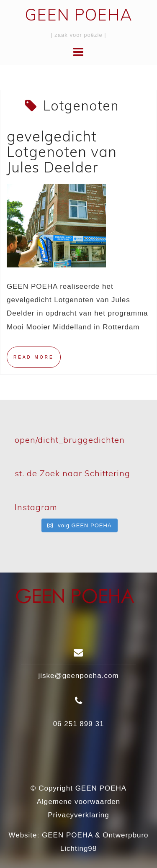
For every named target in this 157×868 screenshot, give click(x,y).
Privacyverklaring (78, 815)
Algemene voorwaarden (79, 802)
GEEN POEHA (79, 15)
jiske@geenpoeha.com (78, 676)
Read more (34, 357)
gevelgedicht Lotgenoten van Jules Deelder (62, 152)
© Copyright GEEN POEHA (78, 788)
